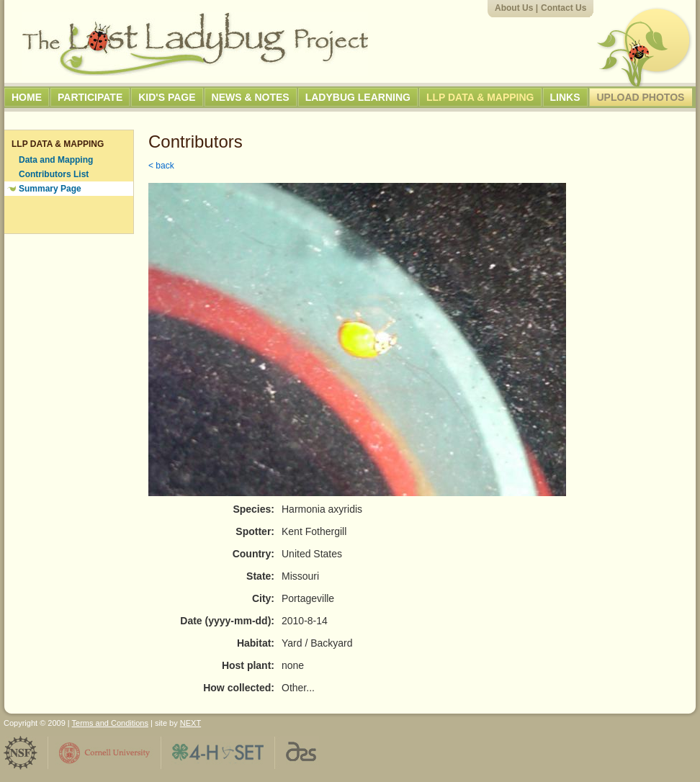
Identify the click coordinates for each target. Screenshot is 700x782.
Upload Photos (641, 97)
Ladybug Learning (358, 97)
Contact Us (564, 8)
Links (565, 97)
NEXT (190, 723)
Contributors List (54, 174)
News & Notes (251, 97)
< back (161, 166)
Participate (90, 97)
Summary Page (50, 189)
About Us (514, 8)
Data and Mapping (56, 160)
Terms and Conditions (110, 723)
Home (27, 97)
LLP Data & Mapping (480, 97)
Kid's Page (167, 97)
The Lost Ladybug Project (195, 44)
